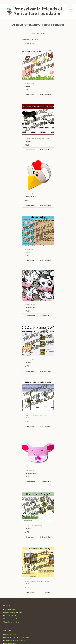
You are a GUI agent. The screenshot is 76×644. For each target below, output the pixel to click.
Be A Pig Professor (31, 83)
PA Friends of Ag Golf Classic (13, 613)
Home (33, 33)
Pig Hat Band (29, 470)
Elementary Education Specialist (15, 641)
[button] (30, 95)
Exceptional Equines (32, 360)
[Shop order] (34, 43)
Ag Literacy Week (10, 610)
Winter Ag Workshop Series (13, 616)
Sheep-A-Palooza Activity (33, 526)
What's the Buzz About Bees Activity (37, 581)
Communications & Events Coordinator (17, 638)
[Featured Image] (38, 64)
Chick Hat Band (30, 194)
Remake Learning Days (12, 619)
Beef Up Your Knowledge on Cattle (37, 139)
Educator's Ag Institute (12, 622)
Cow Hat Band (30, 305)
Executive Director (10, 635)
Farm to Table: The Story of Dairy (36, 415)
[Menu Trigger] (69, 6)
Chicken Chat (29, 249)
